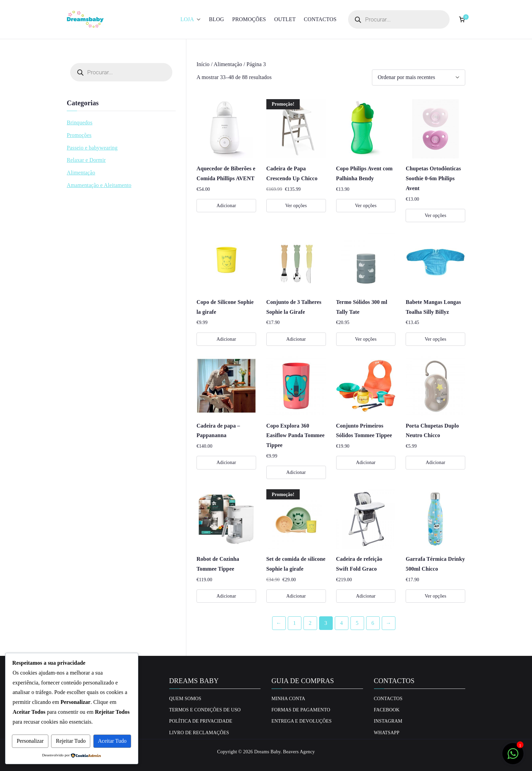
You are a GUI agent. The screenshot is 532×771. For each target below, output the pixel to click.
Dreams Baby (267, 752)
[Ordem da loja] (419, 78)
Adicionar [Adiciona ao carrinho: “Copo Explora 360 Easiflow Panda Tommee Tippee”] (296, 472)
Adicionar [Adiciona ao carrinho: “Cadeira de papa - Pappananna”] (226, 462)
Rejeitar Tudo (71, 741)
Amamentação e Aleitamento (99, 185)
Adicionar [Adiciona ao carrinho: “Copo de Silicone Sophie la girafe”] (226, 339)
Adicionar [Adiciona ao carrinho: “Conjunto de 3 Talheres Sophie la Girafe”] (296, 339)
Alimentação (228, 64)
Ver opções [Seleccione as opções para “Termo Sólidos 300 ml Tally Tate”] (366, 339)
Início (203, 64)
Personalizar (30, 741)
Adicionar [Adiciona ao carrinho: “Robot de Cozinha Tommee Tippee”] (226, 596)
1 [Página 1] (294, 623)
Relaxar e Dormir (86, 160)
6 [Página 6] (373, 623)
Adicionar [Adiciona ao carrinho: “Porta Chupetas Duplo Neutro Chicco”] (435, 462)
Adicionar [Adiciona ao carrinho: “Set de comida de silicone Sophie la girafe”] (296, 596)
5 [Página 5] (357, 623)
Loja (191, 20)
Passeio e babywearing (92, 148)
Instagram (388, 721)
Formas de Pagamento (301, 710)
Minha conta (288, 699)
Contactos (320, 19)
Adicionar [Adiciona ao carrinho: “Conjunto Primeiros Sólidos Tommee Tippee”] (366, 462)
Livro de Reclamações (199, 733)
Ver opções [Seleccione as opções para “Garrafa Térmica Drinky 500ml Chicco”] (435, 596)
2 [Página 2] (310, 623)
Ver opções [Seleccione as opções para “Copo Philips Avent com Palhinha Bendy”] (366, 206)
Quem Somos (185, 699)
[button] (197, 20)
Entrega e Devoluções (302, 721)
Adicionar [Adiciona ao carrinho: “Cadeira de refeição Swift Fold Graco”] (366, 596)
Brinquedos (80, 122)
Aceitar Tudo (112, 741)
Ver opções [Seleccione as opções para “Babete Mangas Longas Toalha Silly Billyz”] (435, 339)
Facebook (387, 710)
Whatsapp (387, 733)
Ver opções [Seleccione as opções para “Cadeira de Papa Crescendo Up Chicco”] (296, 206)
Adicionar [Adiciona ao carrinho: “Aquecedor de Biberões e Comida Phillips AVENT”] (226, 206)
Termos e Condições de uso (205, 710)
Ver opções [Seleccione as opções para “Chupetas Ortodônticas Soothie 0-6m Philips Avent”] (435, 215)
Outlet (285, 19)
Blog (216, 19)
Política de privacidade (201, 721)
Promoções (249, 19)
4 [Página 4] (341, 623)
